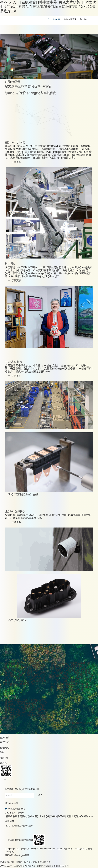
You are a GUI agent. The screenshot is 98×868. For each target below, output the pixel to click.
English (83, 19)
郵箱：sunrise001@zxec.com (19, 826)
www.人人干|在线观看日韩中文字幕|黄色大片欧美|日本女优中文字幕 (34, 866)
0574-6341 (11, 812)
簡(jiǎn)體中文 (70, 19)
